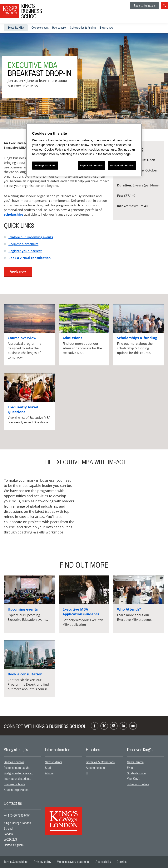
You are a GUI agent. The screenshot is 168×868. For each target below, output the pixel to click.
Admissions (72, 338)
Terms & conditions (16, 862)
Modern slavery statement (73, 862)
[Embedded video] (125, 500)
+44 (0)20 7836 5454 (17, 816)
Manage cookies (45, 165)
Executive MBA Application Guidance (81, 612)
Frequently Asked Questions (23, 409)
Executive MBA (16, 28)
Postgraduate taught (17, 768)
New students (54, 762)
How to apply (59, 28)
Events (131, 768)
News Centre (135, 762)
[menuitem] (16, 28)
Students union (136, 773)
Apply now (18, 271)
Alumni (49, 773)
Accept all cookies (122, 165)
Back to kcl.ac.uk (144, 6)
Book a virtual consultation (30, 258)
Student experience (16, 790)
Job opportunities (138, 784)
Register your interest (25, 251)
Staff (48, 768)
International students (17, 779)
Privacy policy (42, 862)
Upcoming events (23, 609)
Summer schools (14, 784)
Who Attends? (129, 609)
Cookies (122, 862)
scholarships (14, 214)
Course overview (22, 338)
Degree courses (14, 762)
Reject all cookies (91, 165)
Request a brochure (23, 244)
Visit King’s (134, 779)
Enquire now (106, 28)
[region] (84, 150)
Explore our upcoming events (31, 237)
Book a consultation (25, 674)
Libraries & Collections (100, 762)
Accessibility (103, 862)
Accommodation (96, 768)
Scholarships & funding (83, 28)
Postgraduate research (19, 773)
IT (87, 773)
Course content (40, 28)
